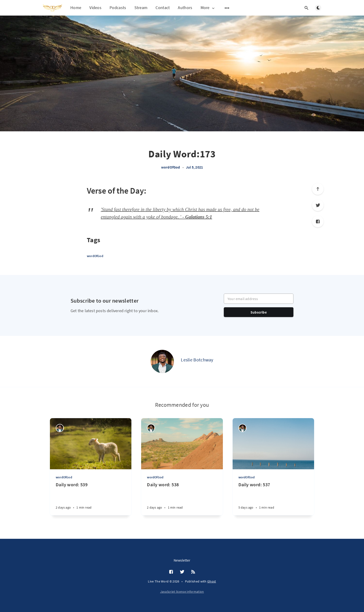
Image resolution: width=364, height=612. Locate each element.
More (208, 8)
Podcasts (118, 8)
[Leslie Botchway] (162, 361)
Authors (185, 8)
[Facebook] (318, 222)
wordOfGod (171, 167)
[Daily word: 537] (273, 498)
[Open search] (306, 8)
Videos (95, 8)
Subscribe (259, 312)
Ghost (212, 581)
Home (76, 8)
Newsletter (182, 560)
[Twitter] (318, 205)
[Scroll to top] (318, 189)
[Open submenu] (227, 8)
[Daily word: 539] (91, 498)
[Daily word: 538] (182, 498)
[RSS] (193, 572)
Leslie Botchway (197, 360)
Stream (141, 8)
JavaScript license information (182, 592)
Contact (163, 8)
